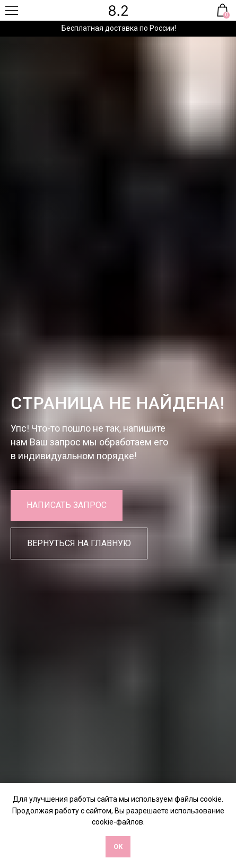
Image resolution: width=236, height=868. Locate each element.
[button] (67, 506)
